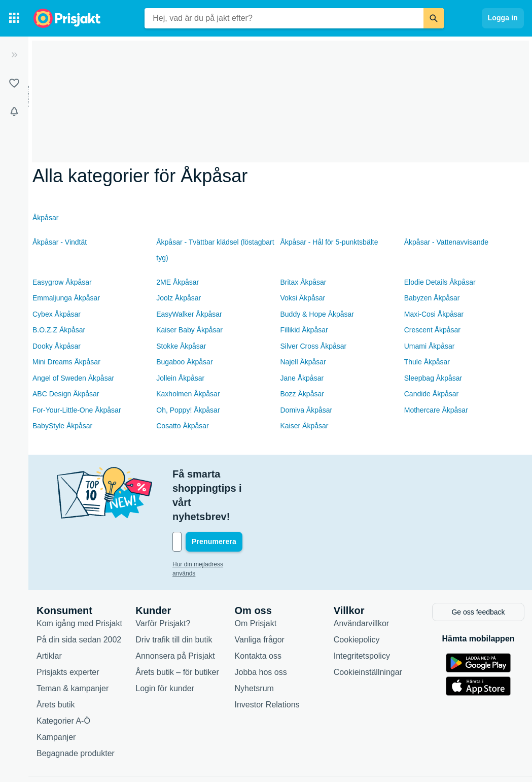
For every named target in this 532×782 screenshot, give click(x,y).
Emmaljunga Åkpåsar (66, 298)
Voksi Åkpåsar (303, 298)
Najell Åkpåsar (303, 362)
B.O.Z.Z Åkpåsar (59, 330)
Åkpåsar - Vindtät (60, 242)
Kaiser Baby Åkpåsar (189, 330)
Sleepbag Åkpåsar (433, 378)
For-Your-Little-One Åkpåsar (77, 410)
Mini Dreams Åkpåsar (66, 362)
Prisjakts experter (68, 627)
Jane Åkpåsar (302, 378)
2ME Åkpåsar (178, 282)
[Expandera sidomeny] (14, 55)
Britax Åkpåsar (304, 282)
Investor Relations (267, 660)
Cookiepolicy (357, 595)
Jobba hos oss (261, 627)
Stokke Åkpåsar (181, 346)
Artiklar (49, 611)
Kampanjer (56, 692)
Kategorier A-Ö (63, 676)
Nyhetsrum (254, 644)
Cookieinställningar (368, 627)
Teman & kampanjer (73, 644)
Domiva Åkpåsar (307, 410)
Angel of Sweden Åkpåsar (73, 378)
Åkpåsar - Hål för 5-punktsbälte (329, 242)
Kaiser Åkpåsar (305, 426)
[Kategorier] (14, 18)
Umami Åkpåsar (430, 346)
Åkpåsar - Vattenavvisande (446, 242)
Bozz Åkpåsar (302, 394)
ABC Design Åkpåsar (66, 394)
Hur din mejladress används (210, 522)
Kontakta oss (258, 611)
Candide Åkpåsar (431, 394)
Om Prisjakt (256, 579)
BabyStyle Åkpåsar (62, 426)
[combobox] (284, 18)
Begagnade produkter (76, 709)
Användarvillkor (361, 579)
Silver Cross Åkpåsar (314, 346)
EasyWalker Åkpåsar (189, 314)
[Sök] (434, 18)
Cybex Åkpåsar (57, 314)
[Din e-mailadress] (238, 499)
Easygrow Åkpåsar (62, 282)
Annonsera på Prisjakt (175, 611)
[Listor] (14, 83)
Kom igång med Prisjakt (79, 579)
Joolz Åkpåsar (179, 298)
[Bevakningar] (14, 112)
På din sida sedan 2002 (79, 595)
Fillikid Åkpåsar (304, 330)
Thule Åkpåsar (427, 362)
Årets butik (56, 660)
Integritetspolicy (362, 611)
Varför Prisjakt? (163, 579)
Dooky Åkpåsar (57, 346)
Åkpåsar (45, 218)
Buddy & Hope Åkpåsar (317, 314)
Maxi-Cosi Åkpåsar (434, 314)
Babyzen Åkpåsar (432, 298)
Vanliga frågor (260, 595)
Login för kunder (165, 644)
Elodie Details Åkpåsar (440, 282)
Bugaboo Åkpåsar (184, 362)
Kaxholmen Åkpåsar (188, 394)
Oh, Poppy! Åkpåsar (188, 410)
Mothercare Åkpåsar (436, 410)
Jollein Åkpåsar (180, 378)
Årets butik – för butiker (177, 627)
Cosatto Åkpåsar (183, 426)
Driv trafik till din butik (174, 595)
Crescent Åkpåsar (432, 330)
